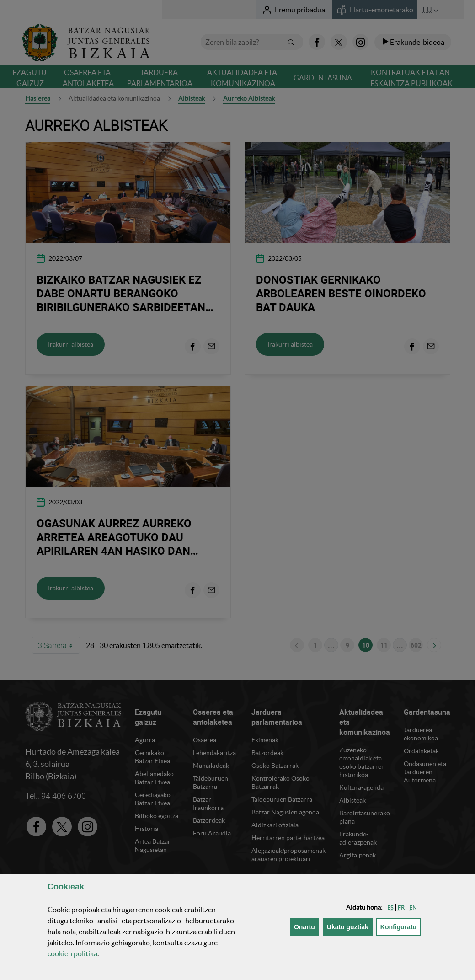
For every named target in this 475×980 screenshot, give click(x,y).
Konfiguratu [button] (400, 926)
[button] (390, 908)
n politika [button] (72, 953)
